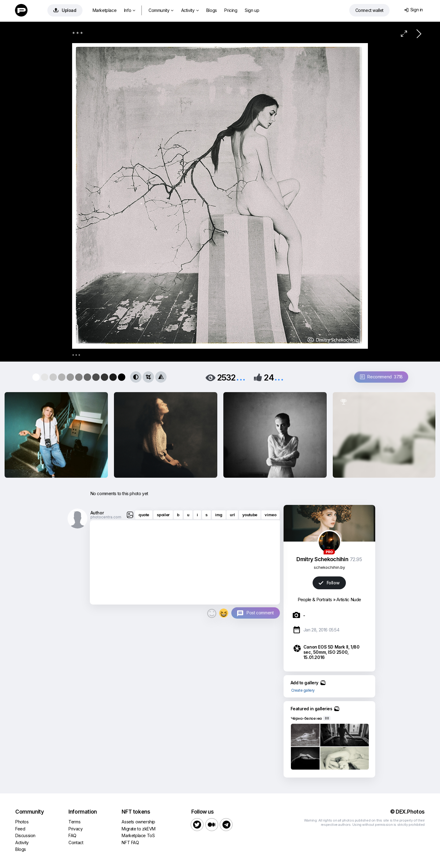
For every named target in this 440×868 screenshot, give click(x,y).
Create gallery (303, 690)
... (241, 377)
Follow (329, 583)
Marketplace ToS (138, 835)
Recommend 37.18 (381, 377)
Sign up (252, 10)
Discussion (25, 835)
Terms (74, 822)
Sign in (414, 10)
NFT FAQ (130, 842)
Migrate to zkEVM (139, 829)
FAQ (72, 835)
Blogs (212, 10)
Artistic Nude (349, 600)
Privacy (75, 829)
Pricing (231, 10)
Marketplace (105, 10)
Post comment (260, 613)
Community (161, 10)
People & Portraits (315, 600)
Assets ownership (138, 822)
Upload (65, 10)
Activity (190, 10)
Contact (76, 842)
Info (130, 10)
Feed (20, 829)
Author (97, 513)
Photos (22, 822)
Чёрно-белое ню (306, 718)
